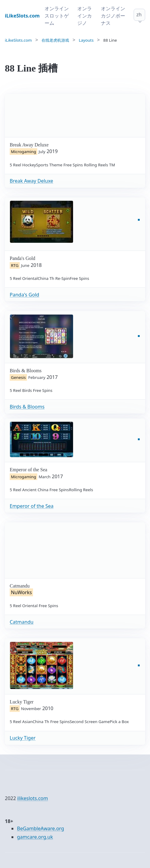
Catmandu (22, 622)
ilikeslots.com (33, 798)
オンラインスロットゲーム (57, 16)
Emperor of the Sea (32, 506)
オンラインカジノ (85, 16)
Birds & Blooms (27, 407)
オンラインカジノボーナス (113, 16)
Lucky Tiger (23, 738)
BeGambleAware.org (40, 828)
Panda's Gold (24, 295)
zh (139, 14)
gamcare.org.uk (35, 837)
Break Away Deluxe (31, 181)
